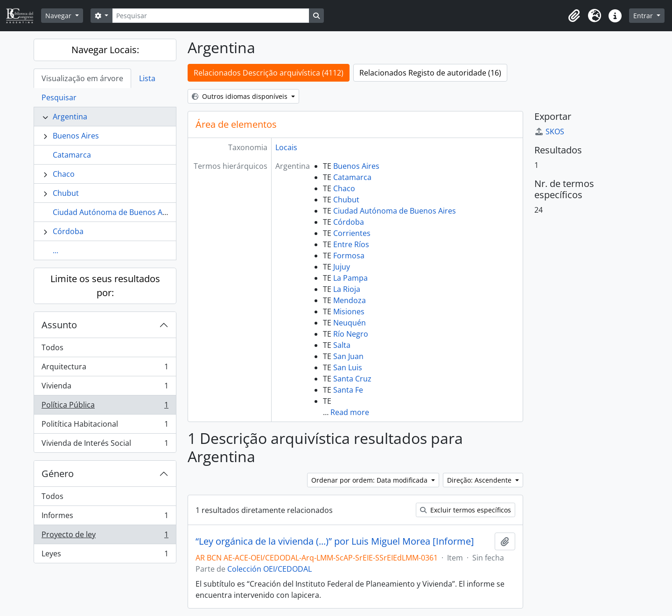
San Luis (348, 367)
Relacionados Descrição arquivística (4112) (269, 73)
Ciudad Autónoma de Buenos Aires (114, 212)
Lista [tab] (147, 78)
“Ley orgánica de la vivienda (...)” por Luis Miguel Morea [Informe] (335, 541)
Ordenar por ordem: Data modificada (370, 480)
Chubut (66, 193)
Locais (286, 147)
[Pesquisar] (210, 16)
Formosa (349, 256)
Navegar (59, 16)
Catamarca (72, 155)
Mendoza (350, 300)
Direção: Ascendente (480, 480)
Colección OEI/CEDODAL (269, 569)
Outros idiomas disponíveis (241, 96)
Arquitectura (105, 369)
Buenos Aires (76, 136)
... (56, 250)
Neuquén (350, 323)
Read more (350, 412)
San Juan (348, 356)
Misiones (349, 311)
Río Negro (351, 334)
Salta (342, 345)
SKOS (549, 132)
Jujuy (342, 267)
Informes (105, 517)
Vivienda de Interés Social (105, 445)
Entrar (644, 16)
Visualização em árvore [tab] (82, 78)
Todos (52, 347)
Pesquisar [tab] (59, 97)
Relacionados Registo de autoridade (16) (430, 73)
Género (58, 474)
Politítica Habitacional (105, 426)
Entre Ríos (351, 244)
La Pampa (350, 278)
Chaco (64, 174)
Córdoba (68, 231)
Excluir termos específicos (465, 510)
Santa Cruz (352, 379)
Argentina (70, 117)
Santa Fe (348, 390)
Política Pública (105, 407)
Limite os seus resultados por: (105, 286)
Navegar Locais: (105, 50)
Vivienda (105, 388)
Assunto (59, 325)
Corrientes (352, 233)
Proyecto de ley (105, 536)
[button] (574, 16)
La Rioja (347, 289)
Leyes (105, 555)
